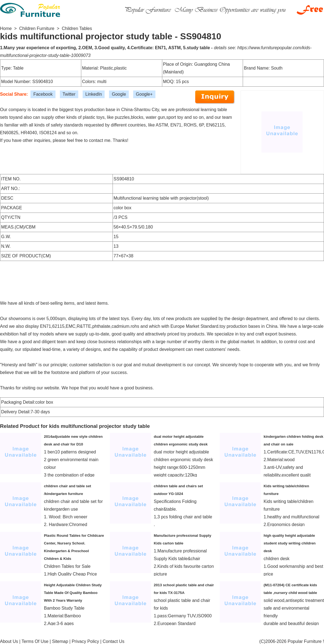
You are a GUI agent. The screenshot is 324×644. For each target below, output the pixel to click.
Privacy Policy (85, 641)
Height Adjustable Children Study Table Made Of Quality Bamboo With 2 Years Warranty (73, 593)
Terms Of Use (35, 641)
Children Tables (77, 28)
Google (119, 94)
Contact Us (114, 641)
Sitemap (60, 641)
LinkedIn (94, 94)
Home (6, 28)
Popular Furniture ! (306, 641)
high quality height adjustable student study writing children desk (290, 543)
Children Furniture (37, 28)
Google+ (144, 94)
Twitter (69, 94)
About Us (9, 641)
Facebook (43, 94)
